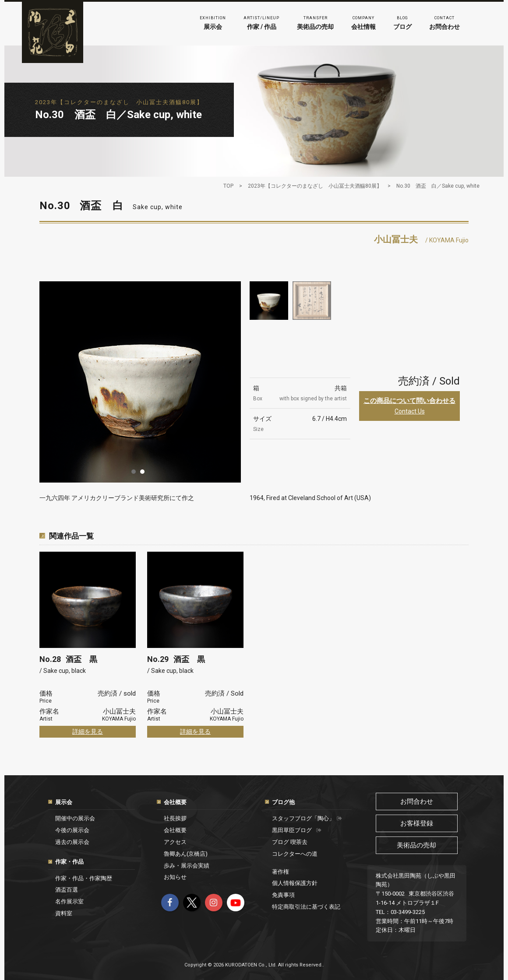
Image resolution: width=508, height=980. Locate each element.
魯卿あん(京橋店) (186, 854)
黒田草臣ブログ (297, 830)
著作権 (280, 872)
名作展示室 (69, 901)
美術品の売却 (315, 22)
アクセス (175, 842)
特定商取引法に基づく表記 (306, 907)
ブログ (402, 22)
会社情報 (363, 22)
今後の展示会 (72, 830)
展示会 (213, 22)
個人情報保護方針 (295, 883)
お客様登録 (417, 823)
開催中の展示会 (75, 818)
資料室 (64, 913)
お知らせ (175, 877)
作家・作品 (69, 862)
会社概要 (175, 802)
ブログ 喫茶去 (290, 842)
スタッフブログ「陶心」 (307, 818)
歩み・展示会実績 (187, 866)
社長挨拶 (175, 818)
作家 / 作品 (261, 22)
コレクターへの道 (295, 854)
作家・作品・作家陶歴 (84, 878)
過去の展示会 (72, 842)
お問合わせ (444, 22)
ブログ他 (283, 802)
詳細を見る (88, 731)
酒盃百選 (67, 890)
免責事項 (283, 895)
